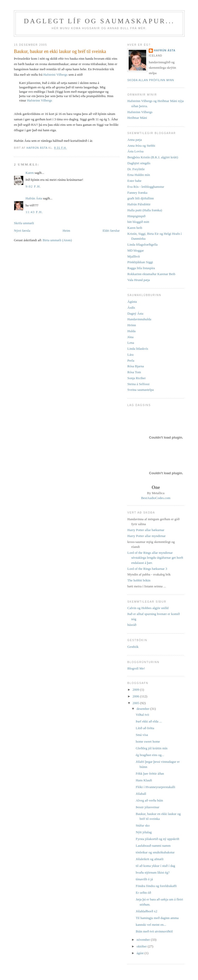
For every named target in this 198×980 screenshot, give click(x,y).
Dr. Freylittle (136, 169)
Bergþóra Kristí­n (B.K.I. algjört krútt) (153, 157)
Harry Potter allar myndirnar (146, 536)
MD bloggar (136, 250)
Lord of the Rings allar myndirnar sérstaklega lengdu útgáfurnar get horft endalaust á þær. (155, 558)
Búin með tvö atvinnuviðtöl (154, 931)
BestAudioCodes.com (156, 498)
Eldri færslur (111, 231)
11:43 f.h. (34, 212)
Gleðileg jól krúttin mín (151, 748)
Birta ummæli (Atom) (57, 240)
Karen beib (135, 228)
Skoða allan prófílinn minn (151, 80)
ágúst (141, 953)
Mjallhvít (134, 256)
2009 (136, 690)
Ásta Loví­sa (135, 151)
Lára (130, 355)
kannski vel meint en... (151, 925)
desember (143, 709)
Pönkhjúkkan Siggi (140, 262)
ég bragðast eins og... (150, 755)
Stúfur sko (143, 825)
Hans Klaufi (144, 780)
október (142, 946)
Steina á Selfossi (138, 384)
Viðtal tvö (142, 715)
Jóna (130, 337)
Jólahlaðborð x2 (146, 911)
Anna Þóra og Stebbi (141, 146)
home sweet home (148, 741)
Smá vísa (142, 735)
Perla (131, 360)
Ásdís (131, 308)
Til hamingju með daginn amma (157, 918)
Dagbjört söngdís (139, 163)
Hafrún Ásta (34, 198)
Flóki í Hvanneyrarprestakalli (155, 787)
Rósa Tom (134, 372)
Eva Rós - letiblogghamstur (146, 187)
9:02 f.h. (33, 186)
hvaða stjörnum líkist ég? (152, 872)
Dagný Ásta (135, 313)
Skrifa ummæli (24, 223)
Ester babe (134, 181)
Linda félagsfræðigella (142, 244)
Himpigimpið (136, 216)
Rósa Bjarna (136, 366)
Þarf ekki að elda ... (149, 721)
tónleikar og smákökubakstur (155, 852)
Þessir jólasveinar (147, 807)
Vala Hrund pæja (139, 280)
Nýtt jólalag (144, 832)
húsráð (132, 625)
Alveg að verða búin (149, 800)
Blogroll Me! (136, 668)
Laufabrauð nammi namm (153, 846)
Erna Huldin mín (139, 175)
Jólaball (141, 794)
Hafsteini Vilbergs (55, 75)
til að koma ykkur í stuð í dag (155, 866)
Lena (131, 343)
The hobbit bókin (139, 580)
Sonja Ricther (137, 378)
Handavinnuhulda (139, 319)
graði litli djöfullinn (141, 198)
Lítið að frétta (145, 728)
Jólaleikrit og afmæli (150, 859)
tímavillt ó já (144, 879)
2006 (136, 696)
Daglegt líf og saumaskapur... (99, 21)
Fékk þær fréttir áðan (150, 773)
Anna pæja (135, 140)
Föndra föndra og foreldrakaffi (156, 886)
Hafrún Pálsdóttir (139, 204)
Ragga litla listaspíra (141, 268)
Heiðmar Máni (137, 118)
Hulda (131, 331)
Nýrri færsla (22, 231)
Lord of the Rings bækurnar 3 (147, 569)
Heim (66, 231)
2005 (136, 703)
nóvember (144, 940)
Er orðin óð (143, 893)
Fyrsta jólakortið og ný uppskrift (157, 839)
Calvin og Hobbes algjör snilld (148, 608)
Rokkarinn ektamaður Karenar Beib (151, 274)
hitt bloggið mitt (138, 222)
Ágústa (132, 302)
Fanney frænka (137, 193)
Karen (30, 173)
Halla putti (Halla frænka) (145, 210)
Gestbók (133, 647)
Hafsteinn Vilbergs (40, 100)
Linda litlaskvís (138, 349)
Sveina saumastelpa (141, 390)
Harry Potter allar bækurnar (146, 530)
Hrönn (132, 325)
